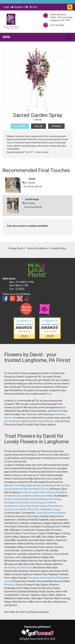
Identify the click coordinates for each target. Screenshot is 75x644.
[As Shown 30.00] (23, 207)
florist (49, 394)
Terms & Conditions (37, 248)
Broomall (23, 496)
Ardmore (59, 485)
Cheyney (9, 509)
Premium (56, 126)
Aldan (29, 485)
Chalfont (51, 503)
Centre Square (38, 503)
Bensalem (34, 489)
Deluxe (39, 126)
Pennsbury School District (41, 578)
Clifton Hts (33, 509)
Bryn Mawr (48, 496)
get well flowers (13, 421)
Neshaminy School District (18, 568)
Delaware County (29, 499)
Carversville (23, 503)
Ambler (37, 485)
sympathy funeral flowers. (41, 421)
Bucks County (12, 499)
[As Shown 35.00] (23, 186)
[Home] (11, 22)
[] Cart (31, 7)
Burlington (10, 503)
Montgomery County (50, 499)
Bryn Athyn (35, 496)
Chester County (39, 506)
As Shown (20, 126)
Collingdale (46, 509)
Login (6, 7)
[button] (70, 7)
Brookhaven (11, 496)
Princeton (9, 585)
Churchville (20, 509)
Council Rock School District (51, 513)
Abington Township (15, 485)
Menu (6, 37)
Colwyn (56, 509)
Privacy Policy (16, 248)
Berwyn (45, 489)
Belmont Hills (21, 489)
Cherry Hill (24, 506)
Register (17, 7)
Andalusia (48, 485)
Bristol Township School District (39, 492)
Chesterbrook (55, 506)
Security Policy (58, 248)
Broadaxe (62, 492)
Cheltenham (11, 506)
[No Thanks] (23, 182)
